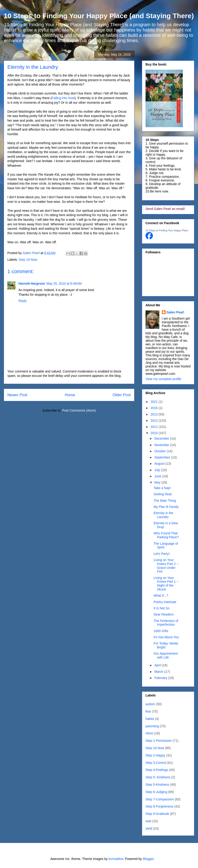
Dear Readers (164, 614)
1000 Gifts (161, 631)
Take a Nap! (162, 488)
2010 (155, 433)
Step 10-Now (28, 260)
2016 (155, 408)
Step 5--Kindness (158, 777)
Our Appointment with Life (166, 655)
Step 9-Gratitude (157, 814)
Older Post (122, 395)
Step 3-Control (156, 763)
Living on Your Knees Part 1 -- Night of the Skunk (166, 584)
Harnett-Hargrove (32, 284)
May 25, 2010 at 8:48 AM (64, 284)
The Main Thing (165, 501)
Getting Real (163, 494)
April (158, 665)
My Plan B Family (166, 507)
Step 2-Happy (155, 755)
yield (149, 828)
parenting (152, 726)
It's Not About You (166, 637)
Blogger (148, 859)
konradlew (116, 859)
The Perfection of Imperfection (166, 623)
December (162, 438)
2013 (155, 414)
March (159, 672)
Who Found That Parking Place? (166, 535)
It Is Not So (162, 608)
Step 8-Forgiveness (159, 806)
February (161, 678)
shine (149, 733)
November (162, 445)
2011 (155, 427)
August (160, 464)
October (160, 451)
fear (148, 711)
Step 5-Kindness (157, 785)
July (158, 470)
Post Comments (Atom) (79, 410)
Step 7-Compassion (160, 799)
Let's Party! (162, 554)
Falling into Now (63, 98)
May (158, 482)
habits (150, 719)
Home (70, 395)
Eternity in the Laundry (163, 515)
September (163, 457)
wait (148, 821)
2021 (155, 402)
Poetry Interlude (165, 602)
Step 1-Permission (159, 741)
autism (150, 704)
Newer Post (17, 395)
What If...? (161, 596)
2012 (155, 421)
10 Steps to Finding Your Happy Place (167, 230)
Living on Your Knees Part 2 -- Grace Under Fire (166, 566)
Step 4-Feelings (157, 770)
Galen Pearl (32, 253)
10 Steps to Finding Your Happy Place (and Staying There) (99, 16)
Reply (23, 301)
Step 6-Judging (156, 792)
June (158, 476)
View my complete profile (163, 379)
